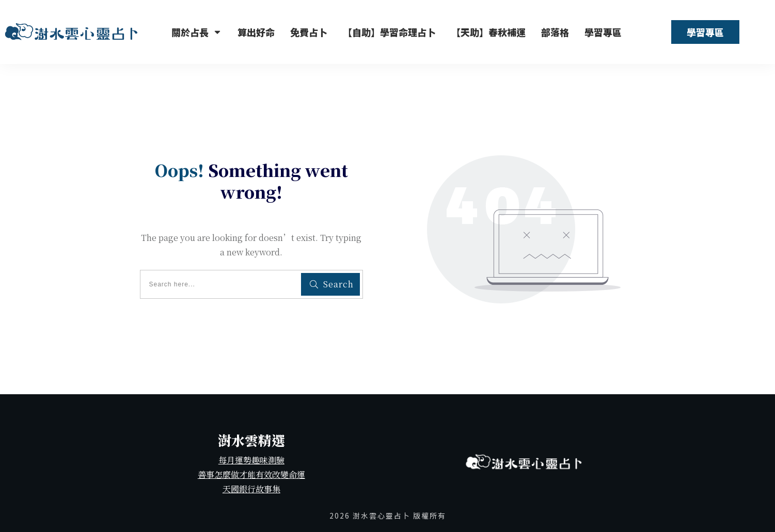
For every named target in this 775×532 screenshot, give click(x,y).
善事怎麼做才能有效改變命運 (251, 474)
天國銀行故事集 (251, 489)
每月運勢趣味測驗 (251, 460)
